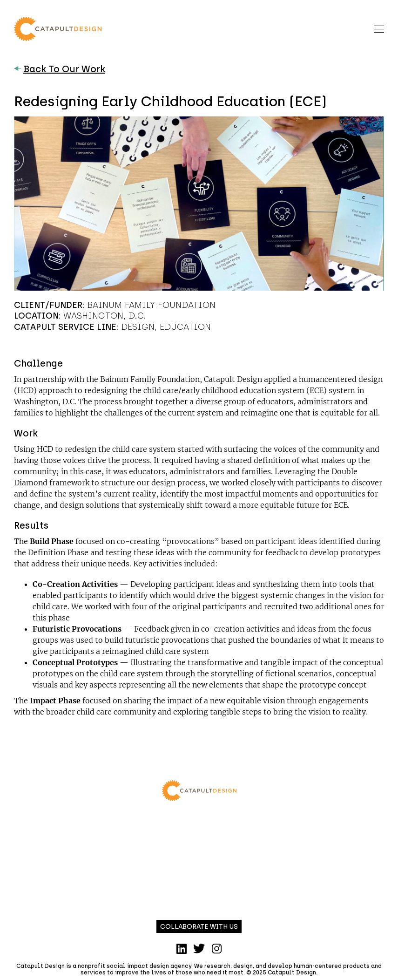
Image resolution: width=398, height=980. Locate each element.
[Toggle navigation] (379, 29)
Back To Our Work (60, 69)
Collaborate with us (199, 927)
